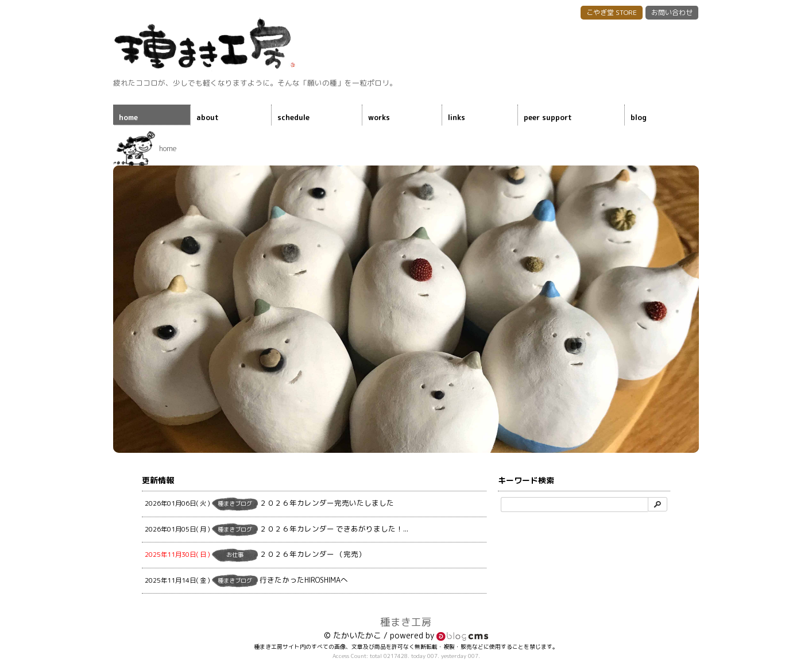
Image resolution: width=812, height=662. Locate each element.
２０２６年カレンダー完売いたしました (269, 504)
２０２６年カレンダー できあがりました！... (277, 530)
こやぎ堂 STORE (612, 12)
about (208, 117)
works (379, 117)
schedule (293, 117)
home (128, 117)
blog (639, 117)
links (457, 117)
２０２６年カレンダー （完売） (255, 555)
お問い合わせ (672, 12)
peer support (548, 117)
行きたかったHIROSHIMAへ (246, 581)
